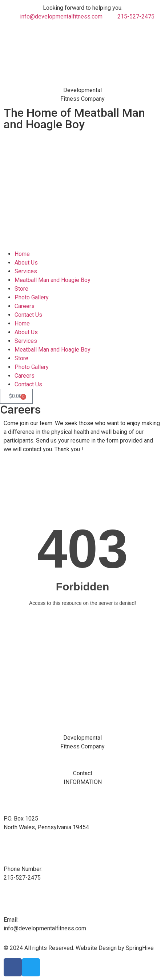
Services (26, 271)
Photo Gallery (32, 297)
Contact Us (28, 315)
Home (22, 254)
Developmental (82, 90)
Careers (25, 306)
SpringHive (140, 948)
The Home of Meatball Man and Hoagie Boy (74, 119)
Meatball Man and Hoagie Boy (53, 280)
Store (21, 289)
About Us (26, 263)
